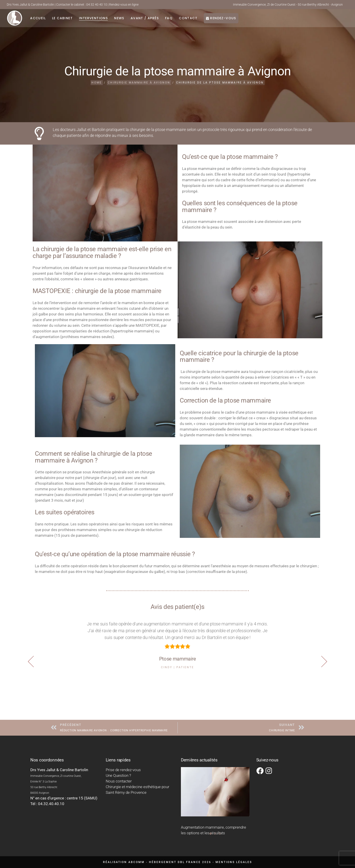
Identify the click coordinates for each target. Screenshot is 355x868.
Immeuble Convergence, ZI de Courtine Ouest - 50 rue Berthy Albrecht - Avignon (288, 5)
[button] (324, 662)
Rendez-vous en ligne (124, 5)
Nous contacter (119, 781)
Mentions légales (234, 862)
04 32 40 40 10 (97, 5)
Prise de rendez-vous (123, 770)
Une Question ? (118, 775)
